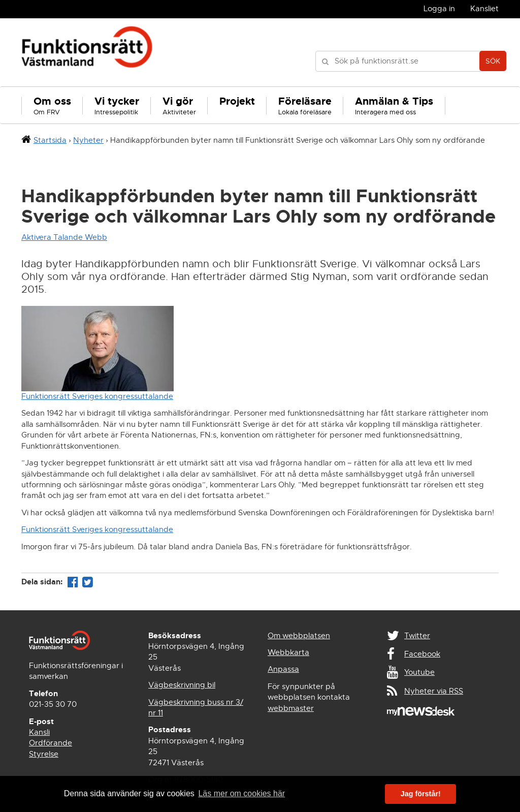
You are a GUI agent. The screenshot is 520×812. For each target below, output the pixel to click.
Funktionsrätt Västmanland (87, 52)
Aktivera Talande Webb (64, 237)
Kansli (39, 732)
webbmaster (291, 708)
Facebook (422, 654)
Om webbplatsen (299, 636)
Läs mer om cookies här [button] (241, 793)
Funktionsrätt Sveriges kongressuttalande (97, 396)
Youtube (419, 672)
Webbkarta (288, 652)
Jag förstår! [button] (421, 794)
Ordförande (51, 743)
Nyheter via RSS (434, 691)
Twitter (417, 636)
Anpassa (283, 669)
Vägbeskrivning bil (182, 685)
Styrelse (44, 754)
